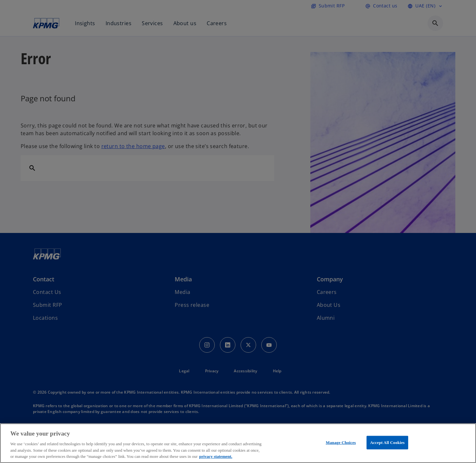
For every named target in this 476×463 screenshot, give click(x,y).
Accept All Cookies (387, 443)
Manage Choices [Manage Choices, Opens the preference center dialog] (341, 443)
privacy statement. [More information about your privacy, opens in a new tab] (216, 456)
